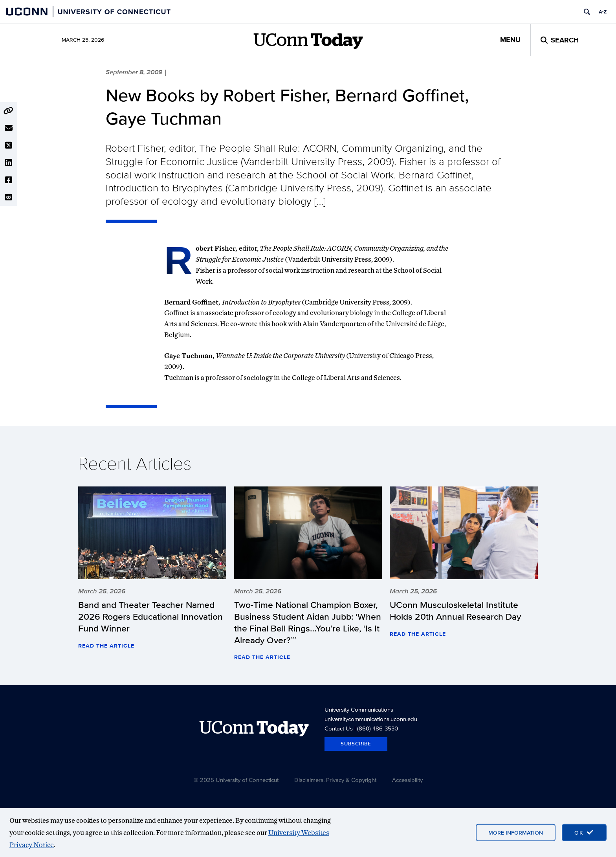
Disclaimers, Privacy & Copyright (335, 780)
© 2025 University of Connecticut (236, 780)
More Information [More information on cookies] (516, 833)
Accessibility (407, 780)
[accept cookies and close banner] (584, 833)
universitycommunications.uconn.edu (371, 719)
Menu (510, 40)
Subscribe (356, 744)
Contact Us (339, 728)
